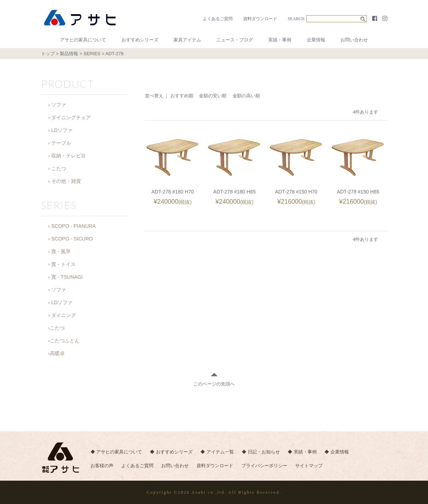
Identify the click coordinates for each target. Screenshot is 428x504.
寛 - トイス (63, 264)
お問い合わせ (354, 40)
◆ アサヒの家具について (116, 452)
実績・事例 (280, 40)
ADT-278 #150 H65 (358, 192)
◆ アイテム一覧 (218, 452)
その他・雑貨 (66, 181)
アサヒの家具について (83, 40)
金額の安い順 (213, 96)
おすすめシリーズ (140, 40)
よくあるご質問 (218, 19)
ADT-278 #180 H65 (234, 192)
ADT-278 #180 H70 (172, 192)
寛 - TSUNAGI (67, 277)
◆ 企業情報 (339, 452)
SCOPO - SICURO (72, 239)
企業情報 (316, 40)
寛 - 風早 (61, 251)
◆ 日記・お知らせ (262, 452)
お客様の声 (102, 466)
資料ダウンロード (260, 19)
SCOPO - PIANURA (73, 226)
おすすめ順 (182, 96)
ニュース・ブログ (235, 40)
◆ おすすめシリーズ (172, 452)
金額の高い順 (246, 96)
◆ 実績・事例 (304, 452)
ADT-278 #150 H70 (296, 192)
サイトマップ (311, 466)
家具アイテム (187, 40)
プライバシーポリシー (266, 466)
